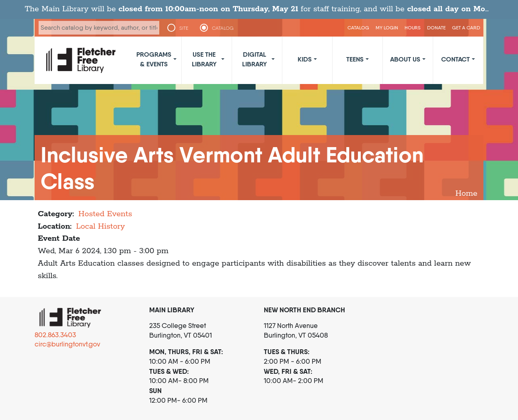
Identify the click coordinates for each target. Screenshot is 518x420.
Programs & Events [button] (154, 59)
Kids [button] (305, 59)
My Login (387, 28)
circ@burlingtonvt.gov (67, 344)
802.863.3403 (55, 335)
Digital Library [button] (255, 59)
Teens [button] (355, 59)
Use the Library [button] (204, 59)
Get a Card (466, 28)
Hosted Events (105, 214)
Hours (413, 28)
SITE (184, 28)
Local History (101, 226)
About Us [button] (405, 59)
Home (466, 194)
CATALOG (223, 28)
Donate (436, 28)
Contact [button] (455, 59)
